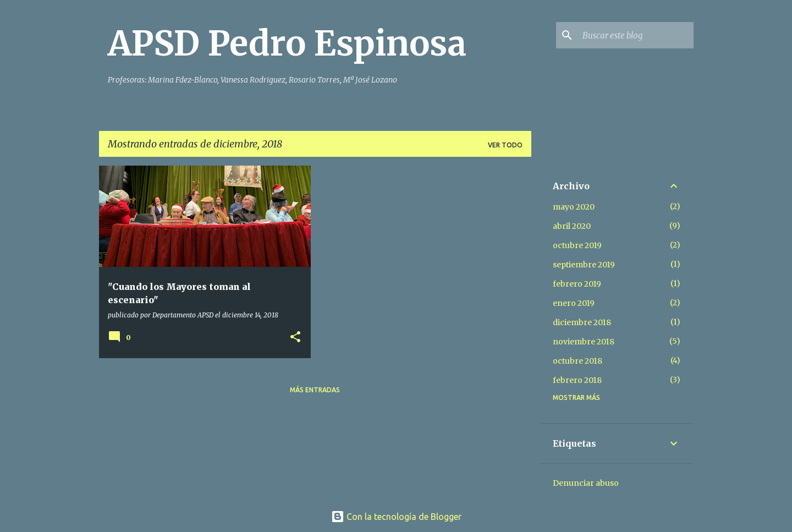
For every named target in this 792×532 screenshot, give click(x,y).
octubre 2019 (577, 245)
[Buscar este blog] (636, 35)
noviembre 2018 (584, 342)
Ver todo (505, 145)
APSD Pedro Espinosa (287, 43)
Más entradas (315, 390)
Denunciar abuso (586, 483)
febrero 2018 (577, 380)
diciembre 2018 (582, 322)
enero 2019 (574, 303)
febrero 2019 (577, 284)
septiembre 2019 (584, 265)
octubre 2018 (577, 361)
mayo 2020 (574, 207)
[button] (295, 338)
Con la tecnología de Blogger (396, 517)
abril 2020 (572, 226)
